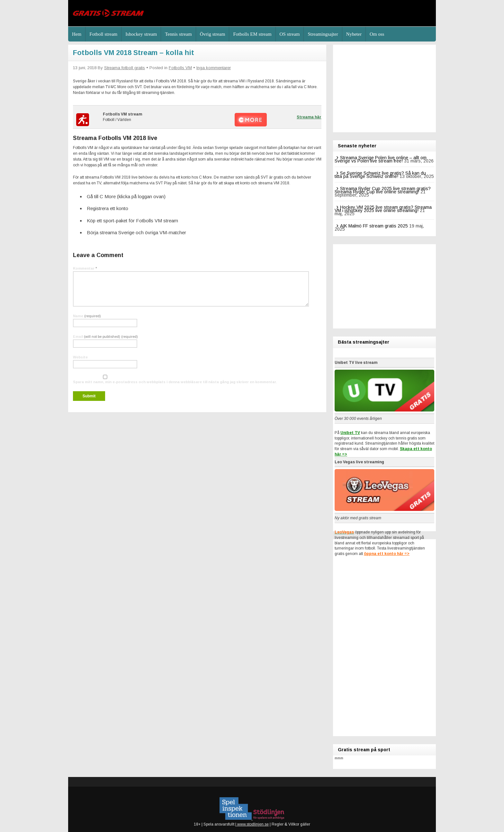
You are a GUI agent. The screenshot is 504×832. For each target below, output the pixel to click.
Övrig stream (213, 34)
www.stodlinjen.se (252, 824)
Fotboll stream (103, 34)
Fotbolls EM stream (252, 34)
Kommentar (85, 268)
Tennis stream (178, 34)
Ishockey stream (141, 34)
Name (87, 316)
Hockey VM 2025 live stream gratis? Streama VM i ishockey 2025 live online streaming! (383, 209)
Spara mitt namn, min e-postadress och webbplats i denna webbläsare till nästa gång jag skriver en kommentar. (175, 382)
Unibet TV (350, 433)
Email (105, 337)
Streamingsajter (323, 34)
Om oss (377, 34)
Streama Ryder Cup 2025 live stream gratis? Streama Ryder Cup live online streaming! (383, 190)
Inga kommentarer (214, 68)
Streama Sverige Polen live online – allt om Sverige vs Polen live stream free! (381, 159)
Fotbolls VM (180, 68)
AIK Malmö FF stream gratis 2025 (374, 226)
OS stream (290, 34)
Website (80, 357)
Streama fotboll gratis (125, 68)
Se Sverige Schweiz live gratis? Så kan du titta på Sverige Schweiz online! (380, 175)
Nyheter (354, 34)
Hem (77, 34)
